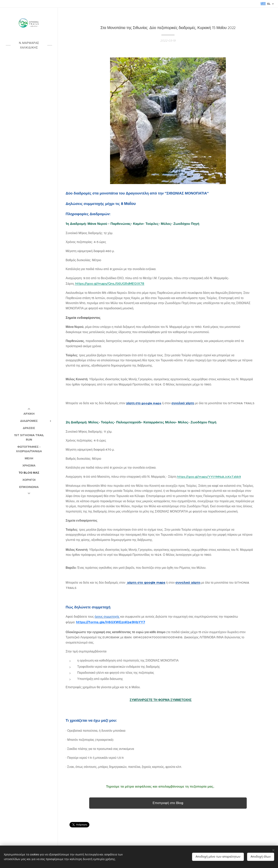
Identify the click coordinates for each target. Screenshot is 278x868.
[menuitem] (29, 414)
